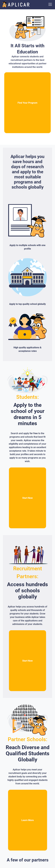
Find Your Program (27, 103)
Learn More (28, 820)
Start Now (27, 498)
